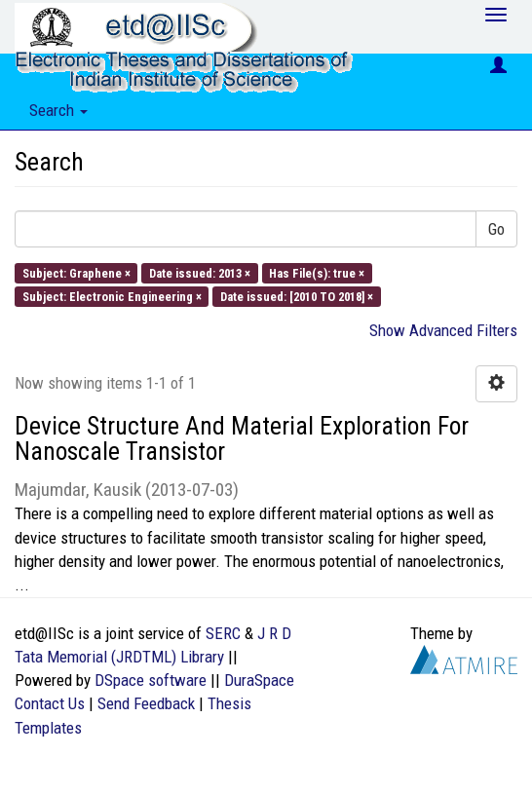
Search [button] (58, 110)
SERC (223, 633)
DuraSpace (259, 680)
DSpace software (151, 680)
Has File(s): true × (317, 272)
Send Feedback (146, 703)
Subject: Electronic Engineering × (112, 296)
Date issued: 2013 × (200, 272)
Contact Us (50, 703)
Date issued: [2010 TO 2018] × (297, 296)
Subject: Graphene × (76, 272)
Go (496, 229)
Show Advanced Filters (443, 330)
